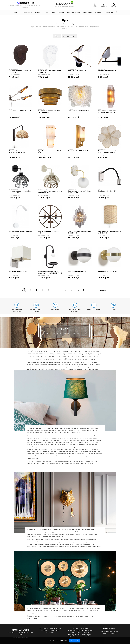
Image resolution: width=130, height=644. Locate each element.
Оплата (17, 6)
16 (96, 290)
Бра (57, 36)
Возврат (30, 6)
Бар (53, 12)
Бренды (98, 12)
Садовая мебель (73, 12)
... (90, 290)
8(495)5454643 (27, 3)
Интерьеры (25, 8)
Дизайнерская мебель (80, 629)
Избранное (104, 7)
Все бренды (69, 36)
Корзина (114, 7)
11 (84, 290)
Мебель (17, 12)
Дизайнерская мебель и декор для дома (20, 631)
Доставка (11, 6)
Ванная (61, 12)
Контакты (23, 6)
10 (78, 290)
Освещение (27, 12)
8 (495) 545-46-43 (110, 629)
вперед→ (104, 290)
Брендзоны (88, 12)
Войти (95, 7)
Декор (38, 12)
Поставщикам (38, 6)
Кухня (46, 12)
